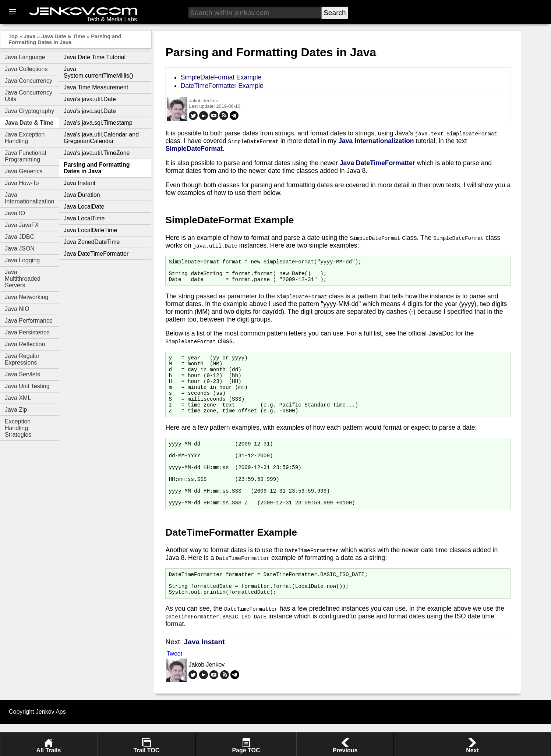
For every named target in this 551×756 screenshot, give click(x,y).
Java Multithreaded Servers (23, 279)
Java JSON (20, 249)
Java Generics (24, 171)
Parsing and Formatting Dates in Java (65, 39)
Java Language (25, 57)
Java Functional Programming (25, 156)
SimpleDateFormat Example (221, 77)
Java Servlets (22, 374)
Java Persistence (27, 332)
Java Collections (26, 69)
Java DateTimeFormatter (96, 254)
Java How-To (22, 183)
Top (13, 36)
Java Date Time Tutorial (95, 57)
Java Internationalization (29, 198)
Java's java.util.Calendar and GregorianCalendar (101, 138)
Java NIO (17, 309)
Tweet (174, 686)
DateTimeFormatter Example (222, 86)
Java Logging (22, 260)
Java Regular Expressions (22, 359)
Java (29, 36)
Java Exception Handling (25, 138)
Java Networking (27, 297)
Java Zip (16, 410)
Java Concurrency (29, 81)
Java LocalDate (84, 207)
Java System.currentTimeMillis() (98, 72)
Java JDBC (20, 237)
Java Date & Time (63, 36)
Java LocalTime (84, 218)
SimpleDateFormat (194, 149)
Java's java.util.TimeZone (97, 153)
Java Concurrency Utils (29, 96)
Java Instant (80, 183)
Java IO (15, 213)
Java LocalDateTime (90, 230)
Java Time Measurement (96, 87)
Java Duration (82, 195)
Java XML (18, 398)
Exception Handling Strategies (18, 428)
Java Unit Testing (27, 386)
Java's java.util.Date (90, 99)
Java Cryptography (29, 111)
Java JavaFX (22, 225)
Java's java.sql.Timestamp (98, 123)
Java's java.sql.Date (90, 111)
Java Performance (29, 321)
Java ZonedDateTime (92, 242)
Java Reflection (25, 344)
